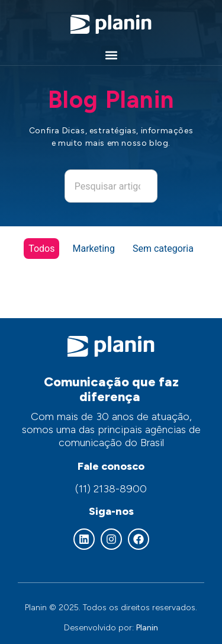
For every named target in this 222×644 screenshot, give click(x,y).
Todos (41, 249)
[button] (111, 55)
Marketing (93, 249)
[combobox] (111, 186)
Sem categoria (163, 249)
